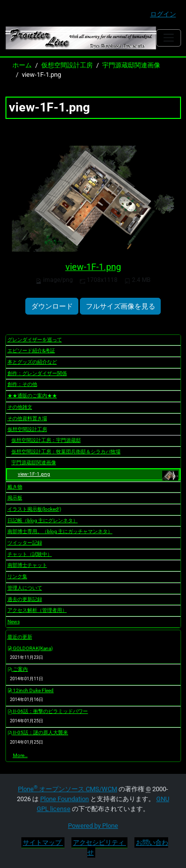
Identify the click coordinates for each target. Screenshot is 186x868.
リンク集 (17, 576)
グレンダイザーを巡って (35, 340)
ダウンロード (52, 306)
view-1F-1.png (93, 267)
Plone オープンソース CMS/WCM (67, 789)
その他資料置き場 (27, 418)
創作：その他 (22, 384)
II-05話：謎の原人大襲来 (38, 732)
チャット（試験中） (30, 554)
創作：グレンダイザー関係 (37, 373)
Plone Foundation (64, 799)
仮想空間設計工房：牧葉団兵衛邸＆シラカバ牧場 (66, 452)
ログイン (163, 14)
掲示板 (15, 498)
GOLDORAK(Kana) (30, 648)
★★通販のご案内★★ (32, 396)
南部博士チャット (27, 565)
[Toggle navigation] (168, 38)
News (14, 622)
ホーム (22, 65)
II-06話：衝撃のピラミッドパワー (48, 711)
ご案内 (18, 669)
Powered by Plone (93, 826)
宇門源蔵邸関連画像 (131, 65)
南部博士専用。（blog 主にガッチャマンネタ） (60, 531)
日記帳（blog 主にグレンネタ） (43, 520)
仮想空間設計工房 (67, 65)
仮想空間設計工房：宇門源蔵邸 (46, 440)
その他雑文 (20, 407)
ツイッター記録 (25, 543)
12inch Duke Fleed (31, 690)
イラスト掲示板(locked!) (34, 509)
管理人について (25, 588)
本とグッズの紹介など (32, 362)
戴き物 (15, 487)
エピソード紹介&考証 (31, 351)
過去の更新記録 (25, 599)
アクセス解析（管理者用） (37, 610)
